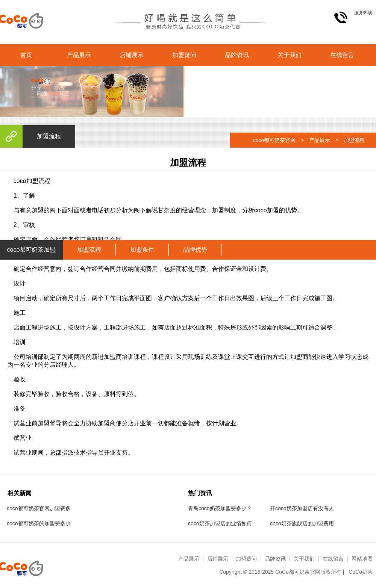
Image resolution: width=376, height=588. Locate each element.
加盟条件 (142, 250)
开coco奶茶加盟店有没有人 (302, 508)
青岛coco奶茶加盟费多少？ (220, 508)
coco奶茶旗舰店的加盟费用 (302, 523)
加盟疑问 (184, 55)
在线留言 (342, 55)
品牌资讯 (237, 55)
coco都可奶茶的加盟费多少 (39, 523)
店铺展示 (132, 55)
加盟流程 (89, 250)
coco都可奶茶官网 (274, 140)
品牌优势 (195, 250)
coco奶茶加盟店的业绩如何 (220, 523)
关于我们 (290, 55)
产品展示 (79, 55)
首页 (26, 55)
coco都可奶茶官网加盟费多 (39, 508)
